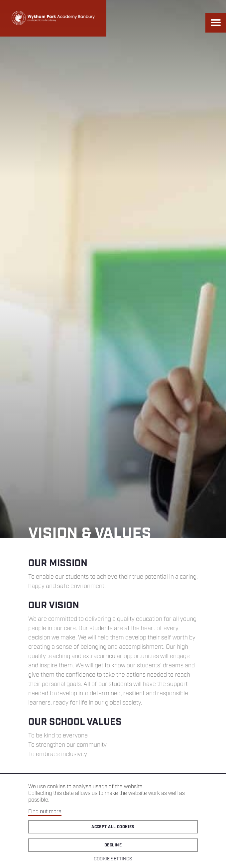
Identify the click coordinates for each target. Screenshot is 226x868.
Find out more (45, 812)
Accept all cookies (113, 827)
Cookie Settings (113, 859)
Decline (113, 845)
